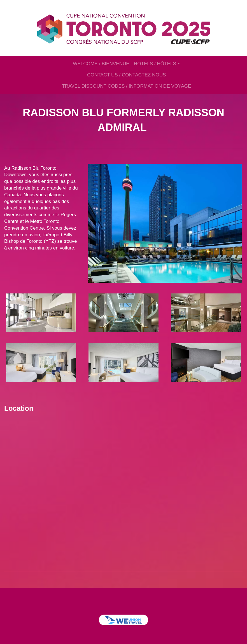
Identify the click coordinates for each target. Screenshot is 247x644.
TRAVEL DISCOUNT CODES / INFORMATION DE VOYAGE (126, 86)
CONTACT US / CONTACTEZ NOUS (126, 75)
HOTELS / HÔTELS (155, 64)
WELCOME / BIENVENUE (101, 64)
